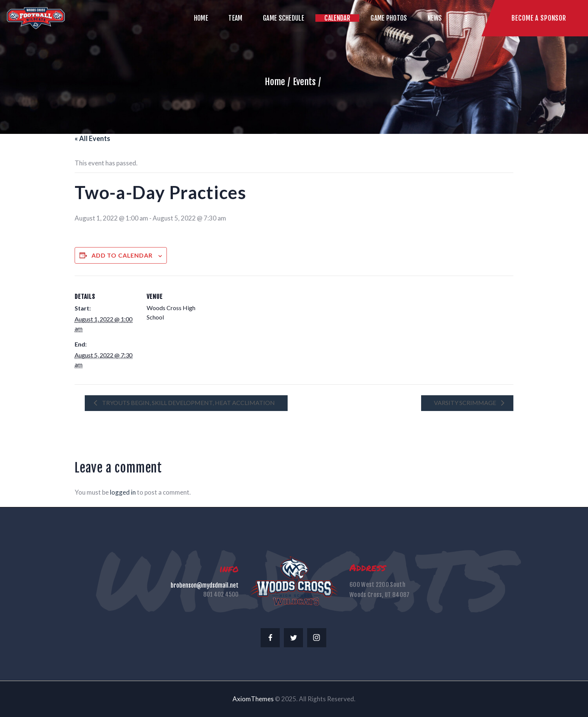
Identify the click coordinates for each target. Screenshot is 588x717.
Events (304, 82)
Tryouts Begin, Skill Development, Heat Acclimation (188, 403)
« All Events (92, 138)
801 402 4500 (221, 594)
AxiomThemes (253, 699)
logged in (123, 492)
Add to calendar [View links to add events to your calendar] (122, 255)
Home (275, 82)
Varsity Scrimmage (466, 403)
